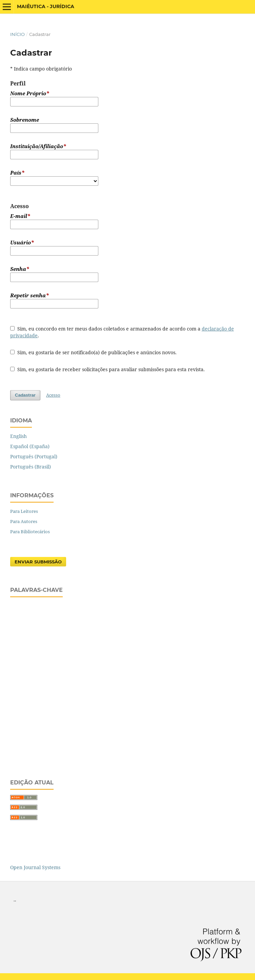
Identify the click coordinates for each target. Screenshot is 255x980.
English (18, 436)
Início (17, 34)
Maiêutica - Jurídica (46, 6)
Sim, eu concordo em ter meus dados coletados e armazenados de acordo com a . (122, 332)
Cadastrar (25, 395)
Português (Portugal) (34, 456)
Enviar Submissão (38, 562)
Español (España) (30, 446)
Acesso (53, 395)
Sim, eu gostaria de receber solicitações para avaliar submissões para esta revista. (107, 369)
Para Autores (24, 521)
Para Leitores (24, 511)
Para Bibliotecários (30, 532)
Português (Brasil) (31, 467)
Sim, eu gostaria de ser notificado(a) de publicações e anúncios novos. (93, 352)
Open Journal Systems (35, 867)
